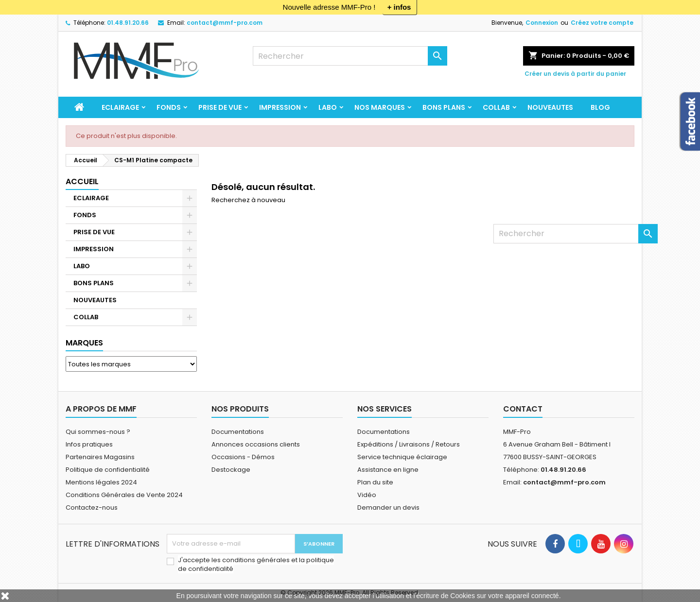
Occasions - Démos (243, 457)
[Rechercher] (350, 56)
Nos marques (380, 107)
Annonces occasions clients (256, 444)
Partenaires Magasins (100, 457)
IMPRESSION (280, 107)
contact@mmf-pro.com (225, 23)
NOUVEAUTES (550, 107)
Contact (523, 409)
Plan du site (375, 482)
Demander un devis (388, 507)
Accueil (82, 181)
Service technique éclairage (402, 457)
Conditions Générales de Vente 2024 (124, 495)
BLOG (600, 107)
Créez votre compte (602, 23)
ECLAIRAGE (120, 107)
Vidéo (367, 495)
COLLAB (496, 107)
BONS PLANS (444, 107)
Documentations (238, 432)
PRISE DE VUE (220, 107)
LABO (328, 107)
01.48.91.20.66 (128, 23)
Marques (84, 343)
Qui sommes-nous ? (98, 432)
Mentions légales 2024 (101, 482)
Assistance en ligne (388, 470)
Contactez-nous (92, 507)
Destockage (231, 470)
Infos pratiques (89, 444)
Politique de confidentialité (108, 470)
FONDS (169, 107)
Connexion (542, 23)
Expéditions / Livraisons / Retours (409, 444)
